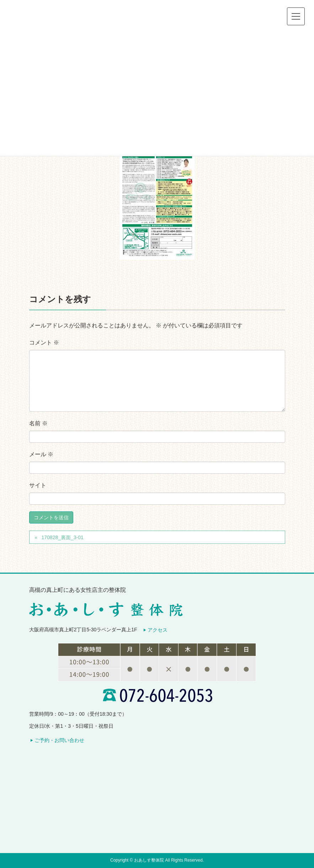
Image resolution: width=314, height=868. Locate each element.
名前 (38, 423)
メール (41, 454)
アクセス (158, 630)
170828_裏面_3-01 (62, 537)
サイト (38, 485)
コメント (44, 343)
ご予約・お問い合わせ (59, 740)
